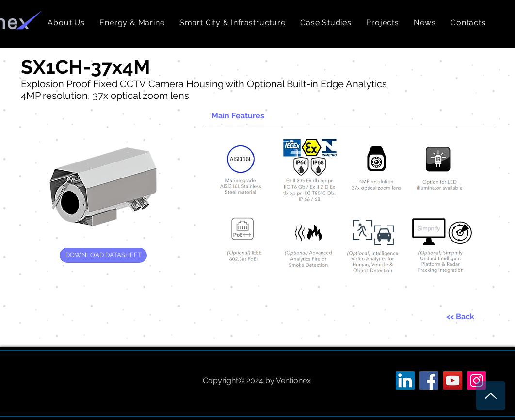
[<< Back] (460, 317)
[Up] (491, 396)
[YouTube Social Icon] (453, 380)
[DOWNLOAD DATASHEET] (103, 255)
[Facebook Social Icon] (429, 380)
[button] (132, 23)
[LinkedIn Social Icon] (405, 380)
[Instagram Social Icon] (476, 380)
